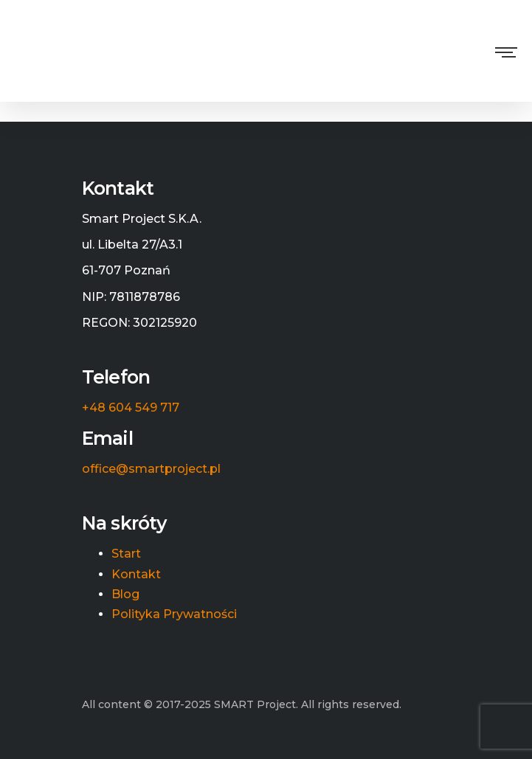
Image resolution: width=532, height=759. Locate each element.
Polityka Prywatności (174, 614)
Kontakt (136, 575)
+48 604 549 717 (131, 408)
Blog (125, 595)
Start (126, 554)
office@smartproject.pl (151, 469)
